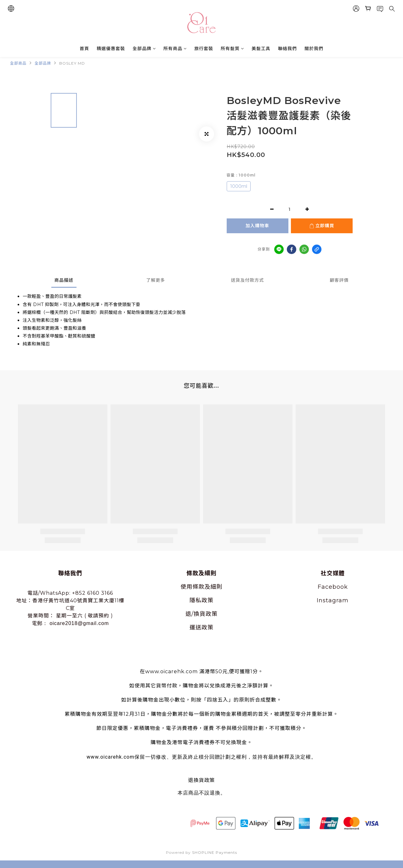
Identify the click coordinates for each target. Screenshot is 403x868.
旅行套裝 (204, 49)
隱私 (196, 600)
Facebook (333, 587)
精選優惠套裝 (111, 49)
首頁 (84, 49)
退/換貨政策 (201, 614)
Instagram (333, 600)
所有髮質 (232, 49)
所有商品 (175, 49)
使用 (187, 587)
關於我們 (314, 49)
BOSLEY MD (72, 63)
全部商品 (18, 63)
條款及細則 (208, 587)
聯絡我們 (287, 49)
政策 (207, 600)
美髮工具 (261, 49)
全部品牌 (144, 49)
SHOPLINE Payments (215, 852)
